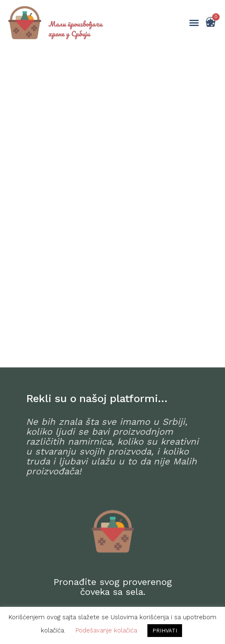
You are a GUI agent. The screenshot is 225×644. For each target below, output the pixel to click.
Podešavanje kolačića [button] (106, 630)
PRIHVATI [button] (165, 631)
